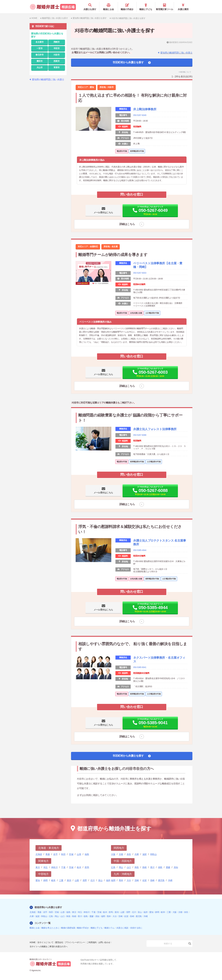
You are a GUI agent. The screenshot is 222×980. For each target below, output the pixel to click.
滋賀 (145, 854)
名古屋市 (40, 42)
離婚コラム (110, 928)
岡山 (121, 867)
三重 (61, 880)
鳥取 (137, 867)
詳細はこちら (127, 224)
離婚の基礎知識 (68, 928)
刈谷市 (57, 55)
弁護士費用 (183, 7)
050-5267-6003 (140, 273)
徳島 (160, 867)
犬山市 (40, 67)
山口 (129, 867)
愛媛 (168, 867)
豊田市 (40, 61)
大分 (129, 880)
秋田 (63, 854)
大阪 (113, 854)
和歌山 (153, 854)
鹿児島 (161, 880)
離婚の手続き (127, 7)
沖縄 (170, 880)
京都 (121, 854)
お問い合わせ (104, 942)
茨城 (71, 867)
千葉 (63, 867)
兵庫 (137, 854)
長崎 (152, 880)
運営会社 (59, 942)
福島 (87, 854)
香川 (152, 867)
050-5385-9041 (140, 667)
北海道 (39, 854)
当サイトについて (45, 942)
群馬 (87, 867)
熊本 (121, 880)
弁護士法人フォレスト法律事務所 (155, 429)
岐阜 (53, 880)
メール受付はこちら (103, 212)
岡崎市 (57, 42)
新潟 (69, 880)
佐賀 (145, 880)
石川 (93, 880)
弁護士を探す (90, 7)
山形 (79, 854)
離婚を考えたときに (50, 928)
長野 (85, 880)
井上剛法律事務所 (145, 109)
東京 (38, 867)
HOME (33, 942)
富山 (100, 880)
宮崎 (137, 880)
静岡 (46, 880)
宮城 (71, 854)
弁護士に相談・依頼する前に (129, 928)
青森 (48, 854)
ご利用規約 (92, 942)
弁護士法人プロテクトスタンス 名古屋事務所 (160, 542)
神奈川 (54, 867)
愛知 (38, 880)
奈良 (129, 854)
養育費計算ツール (165, 7)
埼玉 (46, 867)
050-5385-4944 (140, 550)
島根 (145, 867)
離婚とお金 (109, 7)
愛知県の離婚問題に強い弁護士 (176, 53)
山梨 (77, 880)
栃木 (79, 867)
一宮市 (40, 48)
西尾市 (57, 61)
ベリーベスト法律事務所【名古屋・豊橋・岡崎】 (158, 265)
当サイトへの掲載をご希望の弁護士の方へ (49, 946)
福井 (108, 880)
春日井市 (40, 55)
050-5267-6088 (140, 435)
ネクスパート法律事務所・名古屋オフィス (159, 660)
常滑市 (57, 67)
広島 (113, 867)
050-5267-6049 (140, 115)
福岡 (113, 880)
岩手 (55, 854)
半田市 (57, 48)
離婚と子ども (146, 7)
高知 (176, 867)
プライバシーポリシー (75, 942)
